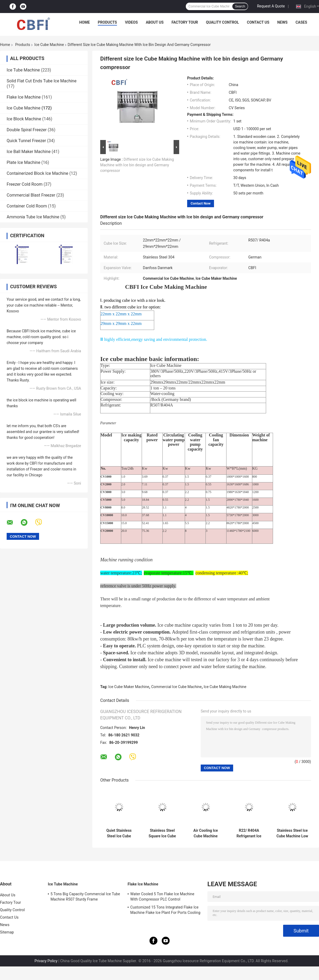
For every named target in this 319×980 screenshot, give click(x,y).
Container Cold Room (27, 206)
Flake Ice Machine (24, 97)
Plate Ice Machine (24, 162)
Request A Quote (271, 6)
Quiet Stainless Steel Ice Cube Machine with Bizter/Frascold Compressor (119, 833)
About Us (155, 22)
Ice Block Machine (24, 119)
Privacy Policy (46, 961)
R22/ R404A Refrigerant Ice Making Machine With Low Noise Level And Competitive (249, 833)
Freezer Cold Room (25, 184)
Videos (131, 22)
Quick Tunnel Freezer (26, 141)
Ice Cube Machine (49, 45)
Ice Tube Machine (23, 70)
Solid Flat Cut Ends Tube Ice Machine (42, 81)
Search (240, 6)
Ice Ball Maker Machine (29, 152)
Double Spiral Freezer (27, 130)
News (282, 22)
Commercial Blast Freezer (31, 195)
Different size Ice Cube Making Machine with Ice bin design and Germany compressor (137, 165)
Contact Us (258, 22)
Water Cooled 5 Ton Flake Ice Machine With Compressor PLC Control (162, 897)
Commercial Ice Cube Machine (177, 687)
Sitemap (7, 932)
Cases (301, 22)
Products (107, 22)
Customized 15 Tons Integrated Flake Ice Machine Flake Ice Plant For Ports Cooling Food (165, 911)
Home (85, 22)
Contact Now (201, 203)
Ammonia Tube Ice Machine (33, 217)
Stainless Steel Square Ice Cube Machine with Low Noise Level (162, 833)
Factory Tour (185, 22)
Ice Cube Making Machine (225, 687)
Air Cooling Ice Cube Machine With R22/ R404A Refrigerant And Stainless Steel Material (205, 833)
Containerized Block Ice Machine (37, 173)
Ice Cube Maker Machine (129, 687)
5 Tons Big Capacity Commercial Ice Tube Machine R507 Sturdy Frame (85, 897)
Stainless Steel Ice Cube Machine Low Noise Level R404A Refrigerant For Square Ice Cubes (292, 833)
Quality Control (223, 22)
